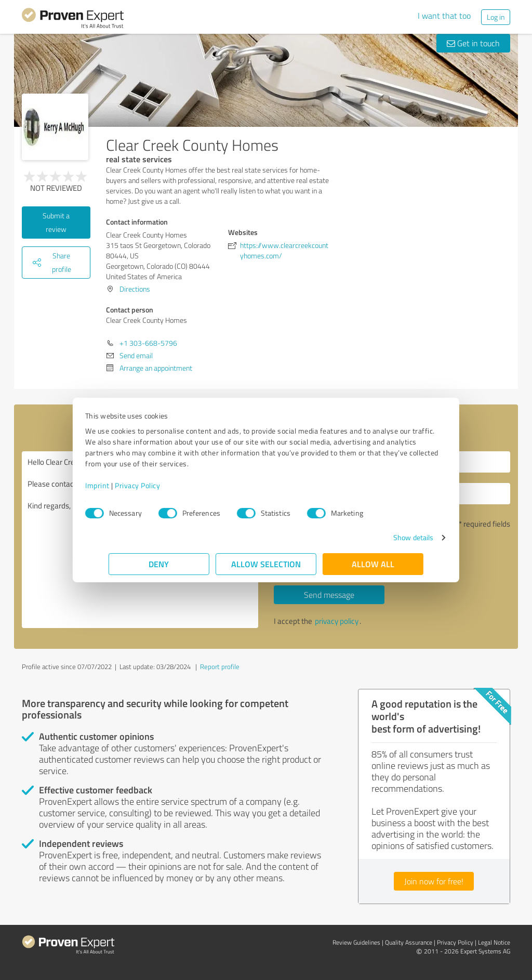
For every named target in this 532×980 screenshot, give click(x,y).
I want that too (444, 16)
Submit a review (56, 222)
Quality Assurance (409, 942)
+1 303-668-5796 (148, 343)
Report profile (220, 667)
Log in (496, 17)
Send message (329, 595)
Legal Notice (494, 942)
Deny (159, 564)
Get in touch (473, 43)
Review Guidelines (356, 942)
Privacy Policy (161, 485)
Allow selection (266, 564)
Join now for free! (434, 881)
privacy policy (337, 621)
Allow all (373, 564)
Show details (390, 537)
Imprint (121, 485)
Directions (135, 289)
